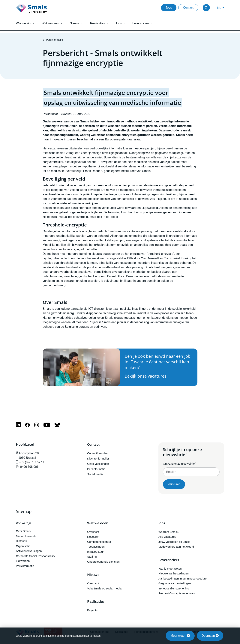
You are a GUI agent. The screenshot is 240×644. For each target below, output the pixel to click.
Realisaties (96, 602)
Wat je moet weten (170, 569)
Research (93, 537)
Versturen (174, 484)
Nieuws (93, 575)
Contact (188, 8)
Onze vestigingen (98, 464)
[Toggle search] (206, 8)
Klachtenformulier (98, 458)
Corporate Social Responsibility (35, 556)
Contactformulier (97, 453)
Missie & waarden (27, 536)
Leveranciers (169, 560)
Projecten (93, 610)
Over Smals (23, 531)
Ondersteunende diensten (103, 562)
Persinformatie (54, 40)
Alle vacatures (167, 537)
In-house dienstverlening (174, 588)
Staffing (92, 557)
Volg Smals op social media (104, 588)
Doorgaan (210, 636)
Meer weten (180, 636)
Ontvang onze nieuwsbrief (179, 464)
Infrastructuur (95, 552)
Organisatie (23, 546)
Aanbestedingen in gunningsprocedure (183, 578)
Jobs (169, 8)
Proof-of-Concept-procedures (177, 593)
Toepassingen (96, 547)
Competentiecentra (99, 542)
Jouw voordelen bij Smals (174, 542)
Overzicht (93, 532)
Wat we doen (98, 523)
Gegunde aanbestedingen (175, 583)
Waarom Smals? (169, 532)
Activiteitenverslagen (29, 551)
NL (220, 8)
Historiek (21, 541)
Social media (95, 474)
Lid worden (23, 561)
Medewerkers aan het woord (176, 547)
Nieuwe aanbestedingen (174, 573)
